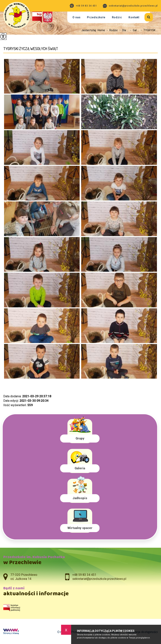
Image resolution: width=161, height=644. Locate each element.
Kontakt (134, 17)
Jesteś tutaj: (89, 30)
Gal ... (134, 30)
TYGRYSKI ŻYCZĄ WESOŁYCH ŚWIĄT (31, 49)
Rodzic (117, 17)
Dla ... (123, 30)
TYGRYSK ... (148, 30)
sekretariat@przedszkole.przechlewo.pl (130, 6)
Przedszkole (96, 17)
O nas (77, 17)
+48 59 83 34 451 (83, 6)
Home (101, 30)
